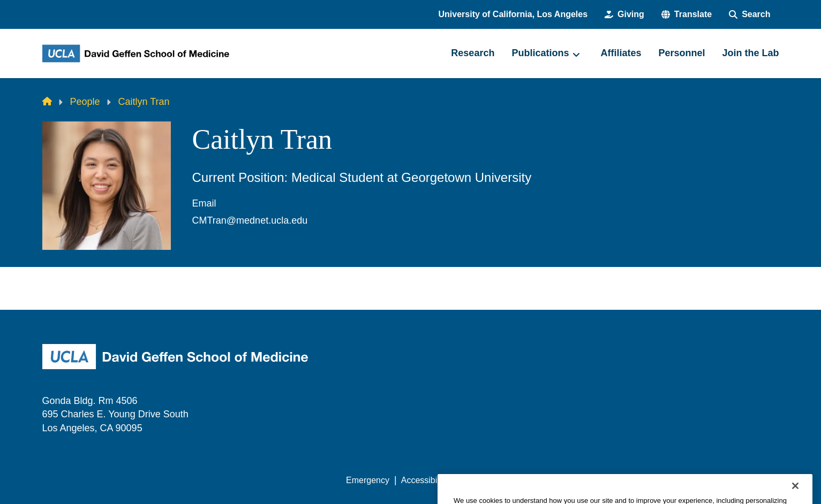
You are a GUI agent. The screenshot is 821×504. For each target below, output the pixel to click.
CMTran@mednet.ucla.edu (250, 220)
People (85, 102)
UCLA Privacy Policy (499, 480)
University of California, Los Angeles (513, 14)
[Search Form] (750, 14)
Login (678, 480)
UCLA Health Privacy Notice (602, 480)
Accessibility (424, 480)
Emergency (368, 480)
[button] (687, 14)
